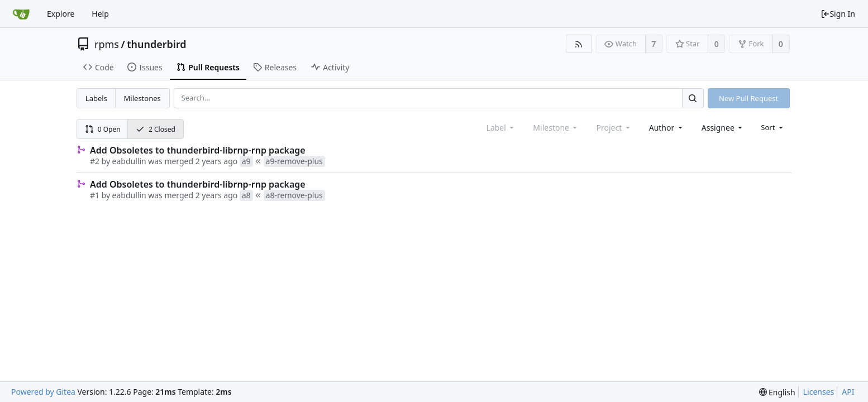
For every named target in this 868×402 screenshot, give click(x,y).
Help (100, 14)
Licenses (819, 392)
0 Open (103, 129)
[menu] (773, 127)
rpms (107, 44)
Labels (96, 98)
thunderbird (156, 44)
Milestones (142, 98)
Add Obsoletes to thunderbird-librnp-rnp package (198, 150)
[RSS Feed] (579, 44)
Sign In (838, 14)
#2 (95, 161)
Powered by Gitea (43, 392)
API (848, 392)
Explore (61, 14)
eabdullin (129, 161)
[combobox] (667, 128)
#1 (95, 195)
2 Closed (156, 129)
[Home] (21, 14)
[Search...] (693, 98)
